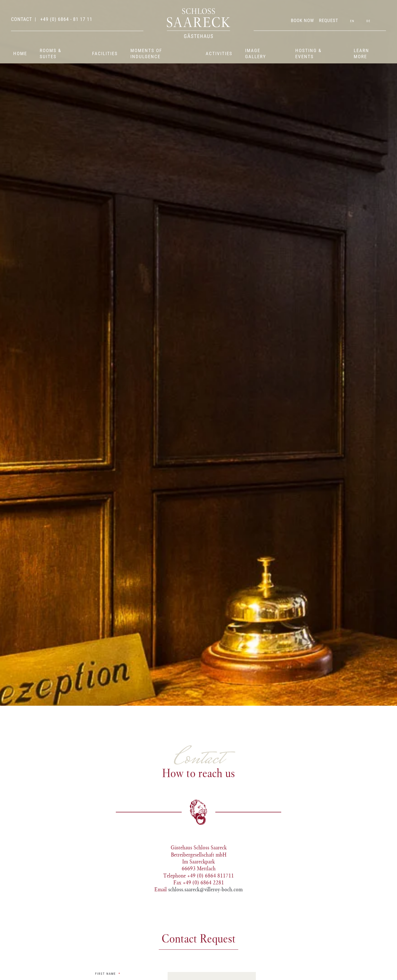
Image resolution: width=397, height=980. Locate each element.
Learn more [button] (361, 53)
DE (368, 21)
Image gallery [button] (256, 53)
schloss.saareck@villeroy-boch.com (205, 889)
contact (22, 19)
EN (352, 21)
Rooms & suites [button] (50, 53)
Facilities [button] (105, 53)
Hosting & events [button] (308, 53)
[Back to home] (198, 23)
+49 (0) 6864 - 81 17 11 (66, 19)
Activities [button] (219, 53)
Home (20, 53)
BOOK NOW (302, 20)
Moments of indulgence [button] (146, 53)
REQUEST (329, 20)
